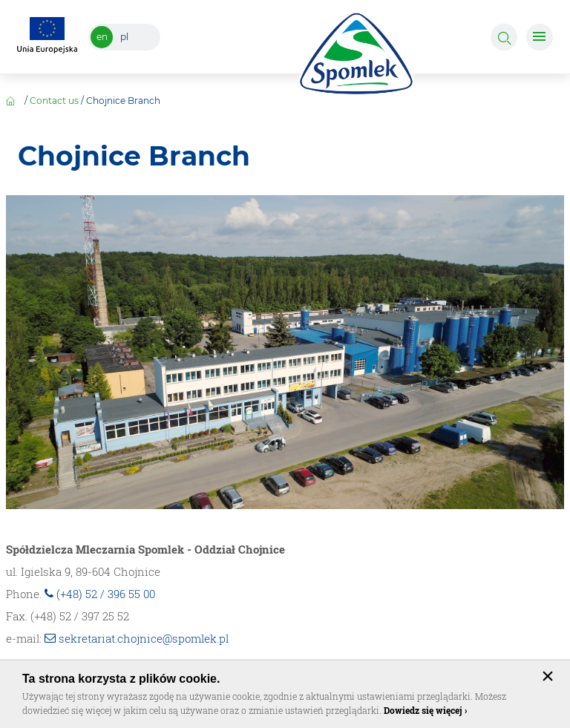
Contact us (54, 101)
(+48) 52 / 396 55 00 (106, 594)
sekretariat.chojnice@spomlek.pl (144, 638)
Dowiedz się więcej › (425, 710)
